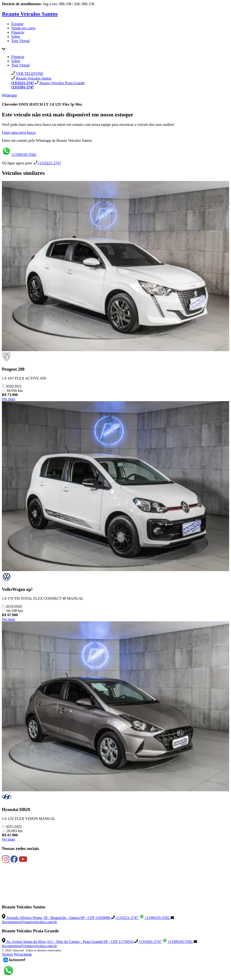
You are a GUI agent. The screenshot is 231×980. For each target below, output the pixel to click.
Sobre (16, 37)
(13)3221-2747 (47, 163)
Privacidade (23, 954)
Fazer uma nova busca (19, 133)
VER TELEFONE (27, 74)
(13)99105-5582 (19, 155)
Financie (18, 32)
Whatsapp (9, 95)
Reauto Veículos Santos (30, 14)
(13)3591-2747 (148, 942)
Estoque (17, 24)
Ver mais (8, 399)
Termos (8, 954)
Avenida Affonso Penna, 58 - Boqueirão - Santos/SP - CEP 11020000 (57, 918)
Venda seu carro (23, 28)
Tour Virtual (20, 41)
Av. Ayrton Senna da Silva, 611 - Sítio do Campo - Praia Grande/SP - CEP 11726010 (68, 942)
